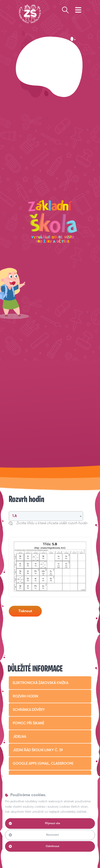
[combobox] (46, 516)
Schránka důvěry (29, 710)
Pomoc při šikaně (28, 723)
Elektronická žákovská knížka (41, 683)
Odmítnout (34, 846)
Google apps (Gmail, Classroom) (43, 764)
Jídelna (19, 737)
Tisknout (25, 611)
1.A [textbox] (15, 516)
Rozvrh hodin (25, 697)
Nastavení (34, 835)
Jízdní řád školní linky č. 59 (38, 750)
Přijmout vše (34, 823)
